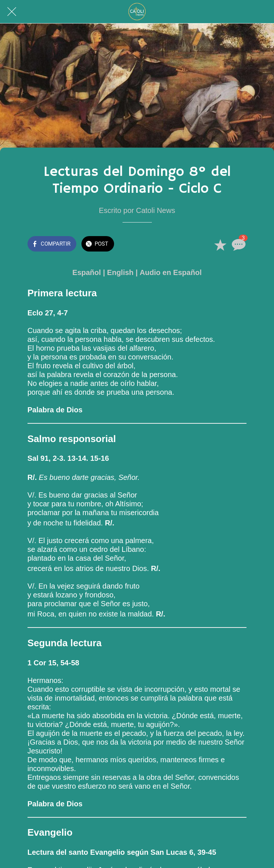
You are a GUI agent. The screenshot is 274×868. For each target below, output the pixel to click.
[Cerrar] (12, 12)
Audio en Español (171, 272)
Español (87, 272)
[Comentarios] (238, 245)
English (120, 272)
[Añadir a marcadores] (220, 245)
